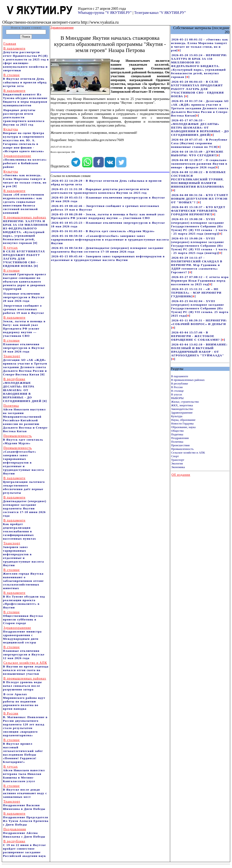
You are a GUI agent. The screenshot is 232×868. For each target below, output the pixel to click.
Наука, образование (183, 420)
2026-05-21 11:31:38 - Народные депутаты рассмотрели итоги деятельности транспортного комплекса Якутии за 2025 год (100, 191)
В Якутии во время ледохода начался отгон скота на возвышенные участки (26, 668)
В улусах (177, 394)
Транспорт (178, 460)
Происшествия (180, 445)
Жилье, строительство (185, 402)
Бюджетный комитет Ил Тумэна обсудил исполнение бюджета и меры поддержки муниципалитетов (25, 98)
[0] (15, 186)
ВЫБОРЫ (177, 398)
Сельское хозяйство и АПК (188, 453)
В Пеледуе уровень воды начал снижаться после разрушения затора (25, 684)
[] (179, 50)
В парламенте (180, 376)
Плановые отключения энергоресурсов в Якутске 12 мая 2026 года (24, 653)
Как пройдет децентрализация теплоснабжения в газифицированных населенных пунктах (19, 529)
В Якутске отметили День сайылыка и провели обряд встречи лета (25, 81)
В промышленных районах (188, 380)
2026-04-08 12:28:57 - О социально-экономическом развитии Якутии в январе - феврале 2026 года (199, 164)
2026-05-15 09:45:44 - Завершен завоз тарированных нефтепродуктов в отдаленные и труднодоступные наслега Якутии (108, 258)
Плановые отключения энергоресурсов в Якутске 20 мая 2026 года (24, 297)
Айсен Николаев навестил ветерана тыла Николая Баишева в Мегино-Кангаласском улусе (24, 774)
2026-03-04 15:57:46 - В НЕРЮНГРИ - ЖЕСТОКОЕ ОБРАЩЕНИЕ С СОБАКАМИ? (196, 336)
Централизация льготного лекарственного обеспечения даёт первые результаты (24, 485)
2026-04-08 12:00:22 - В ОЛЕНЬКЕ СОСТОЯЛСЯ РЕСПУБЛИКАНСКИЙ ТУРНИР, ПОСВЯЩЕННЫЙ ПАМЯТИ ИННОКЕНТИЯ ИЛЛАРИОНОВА (198, 179)
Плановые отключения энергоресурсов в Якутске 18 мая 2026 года (24, 346)
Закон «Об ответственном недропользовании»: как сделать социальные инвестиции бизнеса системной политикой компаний (24, 202)
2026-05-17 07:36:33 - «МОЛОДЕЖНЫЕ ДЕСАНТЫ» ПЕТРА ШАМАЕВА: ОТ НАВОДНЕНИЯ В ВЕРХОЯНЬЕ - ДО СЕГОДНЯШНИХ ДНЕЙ (200, 128)
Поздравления (180, 438)
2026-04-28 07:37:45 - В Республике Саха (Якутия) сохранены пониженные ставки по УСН (199, 143)
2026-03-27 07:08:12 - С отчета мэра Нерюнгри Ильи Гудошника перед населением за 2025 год (200, 281)
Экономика (178, 467)
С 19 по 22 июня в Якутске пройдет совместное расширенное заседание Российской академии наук (24, 849)
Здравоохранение (182, 413)
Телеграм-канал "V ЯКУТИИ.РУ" (160, 13)
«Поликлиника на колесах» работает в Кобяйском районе (25, 161)
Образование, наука (183, 427)
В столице (177, 391)
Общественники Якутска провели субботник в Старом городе (23, 618)
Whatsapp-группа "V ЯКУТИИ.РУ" (105, 13)
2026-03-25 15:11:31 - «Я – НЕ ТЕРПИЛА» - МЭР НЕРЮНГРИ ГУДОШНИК (196, 293)
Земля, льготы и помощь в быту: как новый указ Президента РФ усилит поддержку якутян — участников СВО (24, 327)
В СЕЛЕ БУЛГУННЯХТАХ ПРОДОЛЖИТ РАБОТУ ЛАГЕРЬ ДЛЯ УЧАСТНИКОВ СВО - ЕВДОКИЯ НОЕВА (24, 257)
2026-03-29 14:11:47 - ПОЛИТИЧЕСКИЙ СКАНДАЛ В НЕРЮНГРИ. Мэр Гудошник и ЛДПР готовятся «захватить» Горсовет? (197, 265)
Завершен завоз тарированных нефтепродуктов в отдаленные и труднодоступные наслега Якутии (23, 554)
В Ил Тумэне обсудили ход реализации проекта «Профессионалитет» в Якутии (24, 600)
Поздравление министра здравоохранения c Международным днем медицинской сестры (22, 635)
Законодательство (182, 409)
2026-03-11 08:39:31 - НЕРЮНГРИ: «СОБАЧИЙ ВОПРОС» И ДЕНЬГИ (199, 322)
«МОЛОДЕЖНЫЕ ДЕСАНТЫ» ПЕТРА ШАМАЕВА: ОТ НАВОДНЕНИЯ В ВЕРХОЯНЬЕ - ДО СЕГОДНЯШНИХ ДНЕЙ (22, 390)
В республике (180, 383)
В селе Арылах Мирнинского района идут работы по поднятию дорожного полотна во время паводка (24, 701)
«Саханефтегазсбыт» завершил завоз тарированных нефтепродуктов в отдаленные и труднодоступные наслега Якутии (23, 461)
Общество (177, 431)
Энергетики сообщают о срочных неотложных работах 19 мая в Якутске (24, 309)
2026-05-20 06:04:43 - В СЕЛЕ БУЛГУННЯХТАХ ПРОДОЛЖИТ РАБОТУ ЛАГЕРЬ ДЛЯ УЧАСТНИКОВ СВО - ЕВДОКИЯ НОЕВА (197, 89)
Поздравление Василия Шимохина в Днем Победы (24, 805)
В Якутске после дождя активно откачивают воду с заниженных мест (25, 791)
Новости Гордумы (182, 423)
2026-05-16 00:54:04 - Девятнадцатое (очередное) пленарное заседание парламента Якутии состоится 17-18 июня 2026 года (107, 250)
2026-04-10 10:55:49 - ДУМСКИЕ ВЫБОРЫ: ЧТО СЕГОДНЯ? (197, 153)
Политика (177, 442)
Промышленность (182, 449)
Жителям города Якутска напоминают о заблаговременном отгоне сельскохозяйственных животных (23, 579)
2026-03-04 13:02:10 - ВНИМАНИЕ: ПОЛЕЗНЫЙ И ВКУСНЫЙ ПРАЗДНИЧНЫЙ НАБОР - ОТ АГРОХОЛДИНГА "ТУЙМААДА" (199, 350)
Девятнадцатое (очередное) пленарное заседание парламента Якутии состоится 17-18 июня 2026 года (25, 507)
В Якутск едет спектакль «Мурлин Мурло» (23, 440)
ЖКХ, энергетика (182, 405)
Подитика (177, 434)
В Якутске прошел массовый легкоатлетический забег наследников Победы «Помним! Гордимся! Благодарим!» (23, 751)
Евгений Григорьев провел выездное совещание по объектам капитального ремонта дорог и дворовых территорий (24, 280)
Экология (177, 463)
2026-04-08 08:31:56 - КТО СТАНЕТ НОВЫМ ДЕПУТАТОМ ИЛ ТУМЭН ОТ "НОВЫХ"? (200, 199)
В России (177, 387)
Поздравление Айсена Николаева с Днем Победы (24, 833)
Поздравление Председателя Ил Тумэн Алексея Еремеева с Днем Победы (26, 819)
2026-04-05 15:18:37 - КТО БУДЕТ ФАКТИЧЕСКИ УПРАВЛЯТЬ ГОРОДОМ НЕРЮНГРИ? (198, 211)
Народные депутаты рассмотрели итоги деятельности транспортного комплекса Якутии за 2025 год (24, 117)
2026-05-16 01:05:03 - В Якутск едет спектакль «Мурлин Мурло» (103, 231)
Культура (177, 416)
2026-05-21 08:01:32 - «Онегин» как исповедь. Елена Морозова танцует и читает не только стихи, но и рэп (200, 45)
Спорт (175, 456)
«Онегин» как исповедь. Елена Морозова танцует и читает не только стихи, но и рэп (25, 179)
